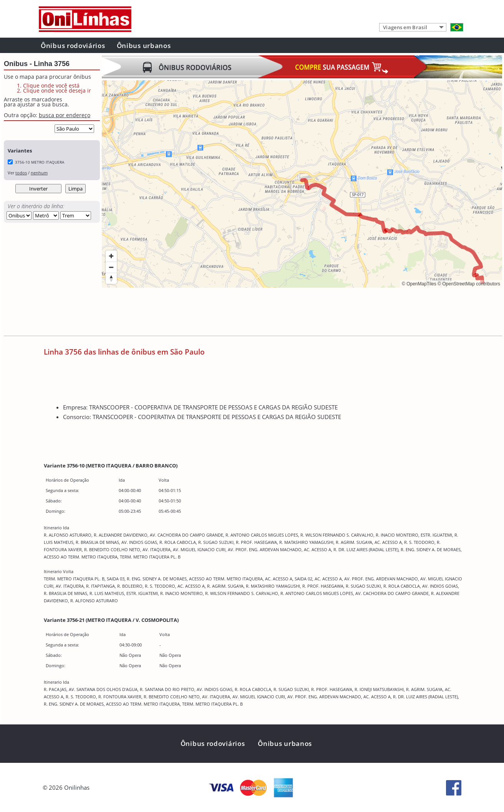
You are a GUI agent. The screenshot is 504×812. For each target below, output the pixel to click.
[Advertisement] (242, 313)
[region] (302, 184)
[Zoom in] (111, 256)
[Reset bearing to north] (111, 278)
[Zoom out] (111, 267)
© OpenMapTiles (419, 284)
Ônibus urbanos (144, 46)
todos (21, 173)
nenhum (39, 173)
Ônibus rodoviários (73, 46)
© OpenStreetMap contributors (469, 284)
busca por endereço (65, 115)
